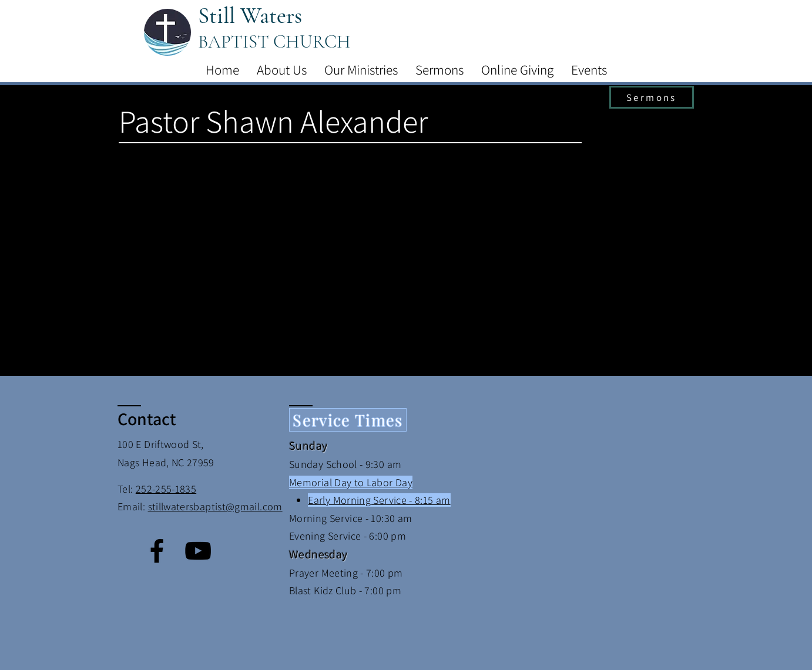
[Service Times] (348, 420)
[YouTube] (198, 551)
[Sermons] (652, 97)
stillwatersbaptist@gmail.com (215, 506)
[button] (282, 70)
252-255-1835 (166, 489)
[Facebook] (157, 551)
